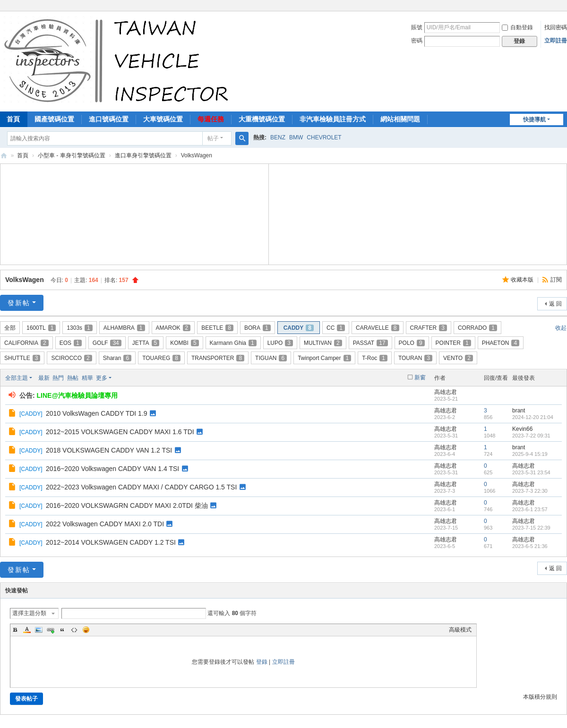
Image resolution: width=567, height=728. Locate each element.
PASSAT (370, 343)
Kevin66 (522, 429)
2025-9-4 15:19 (530, 454)
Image (39, 630)
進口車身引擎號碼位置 (143, 155)
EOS (71, 343)
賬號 (417, 27)
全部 (10, 328)
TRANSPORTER (218, 358)
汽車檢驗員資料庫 (4, 156)
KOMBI (184, 343)
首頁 (23, 155)
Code (74, 630)
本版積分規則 (540, 697)
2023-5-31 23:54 (531, 472)
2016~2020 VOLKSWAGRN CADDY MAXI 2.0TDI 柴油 (127, 505)
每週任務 (211, 119)
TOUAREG (161, 358)
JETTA (146, 343)
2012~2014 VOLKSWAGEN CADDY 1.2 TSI (111, 542)
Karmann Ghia (233, 343)
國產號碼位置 (54, 119)
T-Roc (375, 358)
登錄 (262, 662)
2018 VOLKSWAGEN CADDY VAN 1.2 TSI (109, 450)
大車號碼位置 (163, 119)
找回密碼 (556, 27)
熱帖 (73, 378)
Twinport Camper (324, 358)
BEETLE (217, 328)
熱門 (58, 378)
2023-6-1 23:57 (530, 509)
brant (519, 411)
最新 (44, 378)
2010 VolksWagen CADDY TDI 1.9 (97, 413)
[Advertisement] (135, 213)
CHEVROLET (324, 137)
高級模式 (460, 630)
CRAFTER (429, 328)
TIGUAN (271, 358)
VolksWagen (25, 280)
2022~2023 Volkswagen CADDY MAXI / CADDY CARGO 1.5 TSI (141, 487)
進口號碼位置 (109, 119)
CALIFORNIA (26, 343)
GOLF (107, 343)
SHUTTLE (22, 358)
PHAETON (501, 343)
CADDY (299, 328)
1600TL (41, 328)
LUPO (280, 343)
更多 (102, 378)
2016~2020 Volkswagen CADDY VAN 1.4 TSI (112, 469)
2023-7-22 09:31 (531, 436)
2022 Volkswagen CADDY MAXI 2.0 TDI (105, 524)
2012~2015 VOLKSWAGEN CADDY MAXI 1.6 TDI (120, 432)
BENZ (278, 137)
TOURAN (415, 358)
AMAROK (173, 328)
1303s (79, 328)
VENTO (458, 358)
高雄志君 (446, 392)
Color (27, 630)
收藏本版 (523, 280)
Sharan (117, 358)
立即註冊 (556, 41)
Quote (62, 630)
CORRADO (477, 328)
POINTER (453, 343)
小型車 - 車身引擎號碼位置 (72, 155)
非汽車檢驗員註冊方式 (333, 119)
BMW (296, 137)
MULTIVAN (323, 343)
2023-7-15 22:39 (531, 528)
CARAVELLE (378, 328)
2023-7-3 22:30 (530, 491)
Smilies (86, 630)
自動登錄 (517, 27)
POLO (412, 343)
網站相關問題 (400, 119)
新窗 (420, 377)
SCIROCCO (71, 358)
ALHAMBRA (124, 328)
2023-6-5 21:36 (530, 546)
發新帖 (19, 303)
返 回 (555, 304)
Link (51, 630)
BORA (258, 328)
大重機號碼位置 (262, 119)
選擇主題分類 (29, 613)
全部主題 (17, 378)
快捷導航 (534, 120)
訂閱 (556, 280)
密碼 (417, 41)
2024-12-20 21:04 (533, 417)
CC (336, 328)
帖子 (213, 138)
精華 (87, 378)
